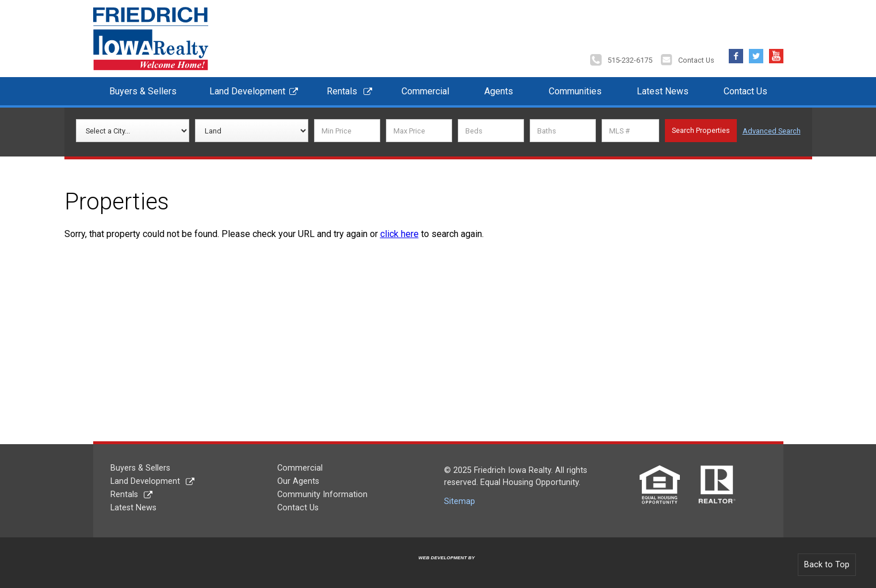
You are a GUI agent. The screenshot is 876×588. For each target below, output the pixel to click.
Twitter (756, 53)
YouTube (776, 53)
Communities (575, 91)
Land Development (247, 91)
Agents (499, 91)
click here (399, 234)
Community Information (322, 495)
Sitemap (460, 501)
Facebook (736, 53)
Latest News (663, 91)
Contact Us (696, 60)
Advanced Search (772, 131)
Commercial (425, 91)
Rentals (342, 91)
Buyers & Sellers (143, 91)
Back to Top (827, 565)
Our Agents (298, 481)
